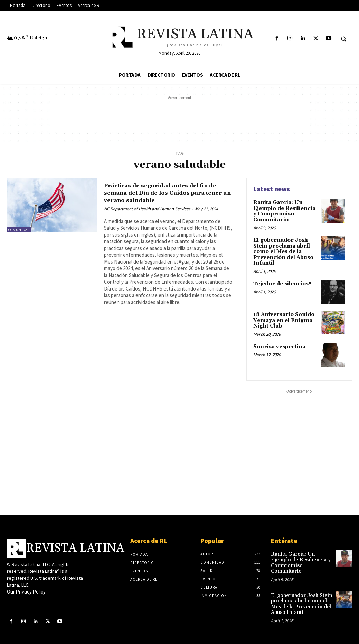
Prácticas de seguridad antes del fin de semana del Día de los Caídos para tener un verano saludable (166, 193)
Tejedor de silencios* (281, 280)
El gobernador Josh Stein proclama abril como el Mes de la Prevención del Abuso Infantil (281, 249)
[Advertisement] (180, 117)
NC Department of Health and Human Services (147, 209)
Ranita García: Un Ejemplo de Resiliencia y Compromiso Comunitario (285, 210)
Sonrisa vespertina (277, 342)
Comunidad (19, 230)
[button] (343, 39)
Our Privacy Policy (26, 587)
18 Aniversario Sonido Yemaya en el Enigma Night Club (282, 316)
